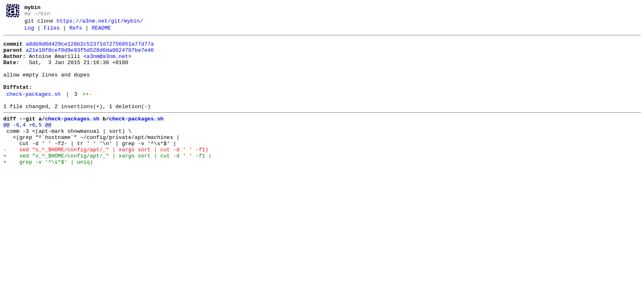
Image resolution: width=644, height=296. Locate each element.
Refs (76, 32)
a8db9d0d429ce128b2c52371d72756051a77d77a (90, 49)
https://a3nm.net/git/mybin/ (100, 23)
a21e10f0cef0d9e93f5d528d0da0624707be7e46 (90, 56)
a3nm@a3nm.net (107, 64)
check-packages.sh (33, 109)
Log (29, 32)
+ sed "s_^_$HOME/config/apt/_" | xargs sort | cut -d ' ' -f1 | (107, 180)
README (101, 32)
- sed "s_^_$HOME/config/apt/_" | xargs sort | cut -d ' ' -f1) (106, 173)
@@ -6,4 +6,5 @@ (27, 143)
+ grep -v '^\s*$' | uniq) (48, 188)
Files (52, 32)
